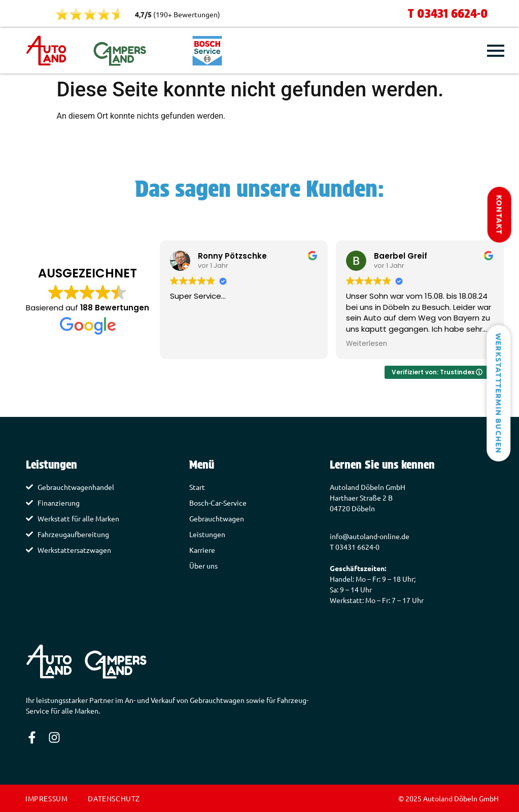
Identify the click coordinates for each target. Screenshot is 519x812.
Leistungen (207, 534)
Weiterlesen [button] (367, 344)
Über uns (203, 566)
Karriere (202, 550)
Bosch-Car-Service (218, 503)
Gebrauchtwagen (217, 518)
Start (197, 487)
